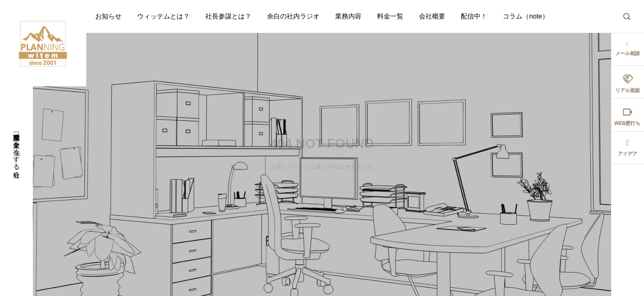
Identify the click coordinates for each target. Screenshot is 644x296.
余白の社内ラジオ (293, 16)
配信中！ (474, 16)
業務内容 (348, 16)
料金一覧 (390, 16)
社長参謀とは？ (228, 16)
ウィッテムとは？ (163, 16)
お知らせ (108, 16)
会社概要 (432, 16)
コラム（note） (526, 16)
